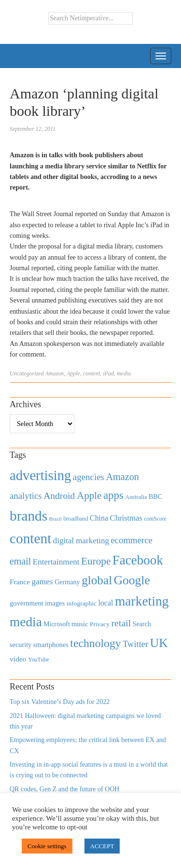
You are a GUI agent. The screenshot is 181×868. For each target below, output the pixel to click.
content (91, 373)
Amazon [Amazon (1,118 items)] (122, 477)
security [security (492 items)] (21, 645)
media (124, 373)
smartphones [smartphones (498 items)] (51, 645)
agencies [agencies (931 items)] (89, 477)
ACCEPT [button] (102, 846)
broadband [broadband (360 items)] (76, 519)
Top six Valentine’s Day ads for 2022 (60, 702)
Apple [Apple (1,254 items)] (89, 496)
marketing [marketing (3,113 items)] (142, 601)
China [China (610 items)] (99, 518)
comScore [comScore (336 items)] (155, 519)
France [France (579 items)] (20, 582)
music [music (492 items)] (80, 624)
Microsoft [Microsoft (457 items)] (56, 624)
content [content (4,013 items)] (30, 538)
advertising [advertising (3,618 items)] (40, 475)
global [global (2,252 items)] (97, 580)
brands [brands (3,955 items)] (28, 516)
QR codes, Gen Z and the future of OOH (64, 789)
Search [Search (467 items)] (142, 624)
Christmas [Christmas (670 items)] (126, 518)
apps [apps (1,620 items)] (113, 495)
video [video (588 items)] (18, 659)
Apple (73, 373)
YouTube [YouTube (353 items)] (39, 660)
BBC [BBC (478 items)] (155, 496)
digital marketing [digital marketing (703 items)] (81, 541)
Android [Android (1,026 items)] (59, 496)
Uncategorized (27, 373)
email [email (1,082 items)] (20, 561)
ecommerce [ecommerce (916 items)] (132, 540)
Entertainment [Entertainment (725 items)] (56, 562)
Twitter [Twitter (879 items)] (135, 644)
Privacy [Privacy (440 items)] (100, 624)
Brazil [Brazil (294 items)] (56, 519)
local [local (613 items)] (105, 603)
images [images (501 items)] (55, 603)
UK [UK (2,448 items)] (159, 643)
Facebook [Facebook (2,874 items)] (138, 560)
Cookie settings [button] (47, 846)
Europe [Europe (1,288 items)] (96, 561)
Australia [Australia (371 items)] (136, 497)
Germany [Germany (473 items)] (67, 582)
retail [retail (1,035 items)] (121, 623)
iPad (108, 373)
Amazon (54, 373)
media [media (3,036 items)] (26, 622)
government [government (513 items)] (27, 603)
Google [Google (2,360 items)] (132, 580)
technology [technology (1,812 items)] (95, 643)
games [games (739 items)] (42, 582)
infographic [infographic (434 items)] (82, 603)
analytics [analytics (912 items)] (26, 496)
